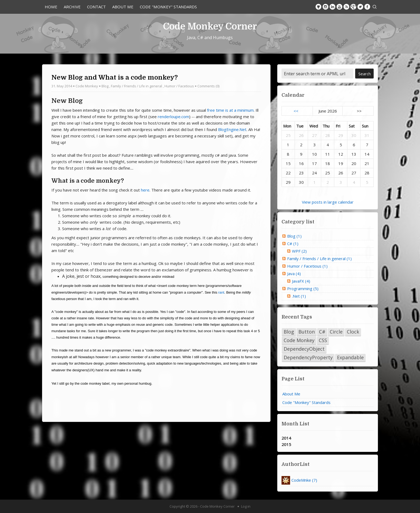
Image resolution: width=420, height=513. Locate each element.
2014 (286, 438)
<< (296, 111)
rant (221, 292)
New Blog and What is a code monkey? (115, 77)
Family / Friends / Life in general (136, 86)
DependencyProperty (308, 357)
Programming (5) (303, 289)
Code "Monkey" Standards (168, 7)
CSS (323, 340)
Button (307, 332)
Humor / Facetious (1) (307, 266)
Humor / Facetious (179, 86)
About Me (123, 7)
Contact (96, 7)
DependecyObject (304, 349)
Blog (105, 86)
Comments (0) (208, 86)
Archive (72, 7)
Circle (336, 332)
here (145, 190)
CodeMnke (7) (304, 480)
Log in (246, 506)
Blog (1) (294, 236)
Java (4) (294, 274)
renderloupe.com (173, 117)
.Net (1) (299, 296)
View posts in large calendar (328, 202)
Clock (353, 332)
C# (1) (293, 244)
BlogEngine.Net (232, 129)
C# (322, 332)
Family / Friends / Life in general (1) (319, 259)
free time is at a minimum (230, 110)
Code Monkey (87, 86)
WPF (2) (299, 251)
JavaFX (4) (301, 281)
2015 (286, 444)
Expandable (350, 357)
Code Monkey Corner (210, 26)
